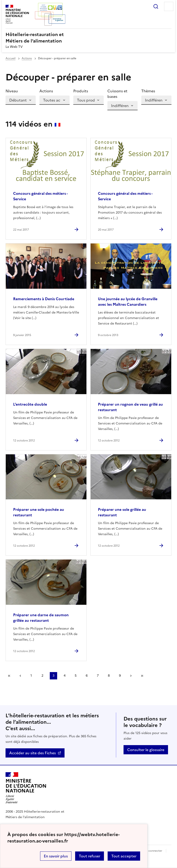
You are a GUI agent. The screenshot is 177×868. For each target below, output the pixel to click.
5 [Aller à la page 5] (76, 676)
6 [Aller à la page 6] (87, 676)
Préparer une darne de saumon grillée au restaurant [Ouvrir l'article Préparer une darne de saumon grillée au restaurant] (41, 618)
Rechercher (156, 6)
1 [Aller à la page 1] (31, 676)
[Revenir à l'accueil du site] (26, 788)
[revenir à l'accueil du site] (88, 38)
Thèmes (148, 91)
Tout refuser (90, 856)
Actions (27, 58)
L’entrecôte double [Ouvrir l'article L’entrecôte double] (30, 404)
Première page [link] (9, 676)
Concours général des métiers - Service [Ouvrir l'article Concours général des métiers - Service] (40, 196)
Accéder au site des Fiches (32, 753)
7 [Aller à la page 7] (98, 676)
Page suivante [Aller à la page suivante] (131, 676)
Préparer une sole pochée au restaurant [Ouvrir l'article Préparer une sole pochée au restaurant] (39, 512)
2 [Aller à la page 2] (42, 676)
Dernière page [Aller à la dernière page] (142, 676)
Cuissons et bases (117, 94)
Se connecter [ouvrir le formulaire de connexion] (153, 851)
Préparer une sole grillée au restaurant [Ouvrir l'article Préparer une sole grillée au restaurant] (122, 512)
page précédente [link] (20, 676)
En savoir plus (56, 856)
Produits (81, 91)
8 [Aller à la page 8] (109, 676)
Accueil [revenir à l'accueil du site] (10, 58)
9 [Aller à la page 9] (120, 676)
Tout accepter (124, 856)
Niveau (12, 91)
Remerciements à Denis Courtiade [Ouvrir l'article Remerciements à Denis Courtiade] (44, 299)
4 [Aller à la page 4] (65, 676)
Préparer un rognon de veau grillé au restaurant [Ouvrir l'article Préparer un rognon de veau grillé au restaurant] (130, 407)
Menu (169, 6)
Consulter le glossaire (146, 750)
